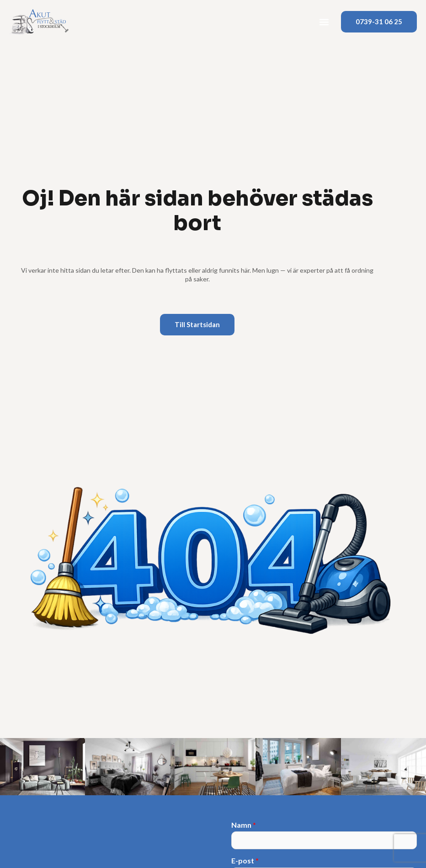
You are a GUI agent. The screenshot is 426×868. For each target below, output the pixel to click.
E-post (245, 860)
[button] (324, 22)
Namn (244, 825)
